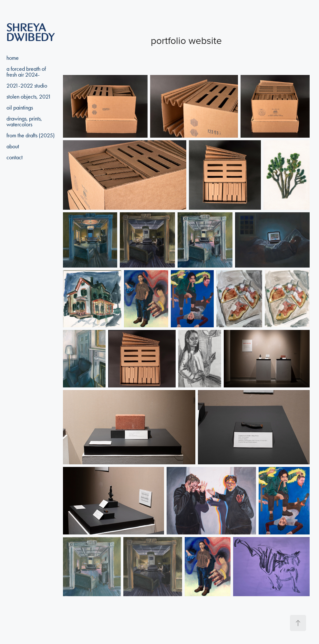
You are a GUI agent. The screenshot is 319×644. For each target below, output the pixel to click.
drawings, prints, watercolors (24, 121)
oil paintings (20, 108)
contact (15, 157)
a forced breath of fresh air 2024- (26, 72)
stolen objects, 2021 (29, 97)
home (13, 58)
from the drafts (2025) (31, 135)
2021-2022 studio (27, 86)
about (13, 146)
